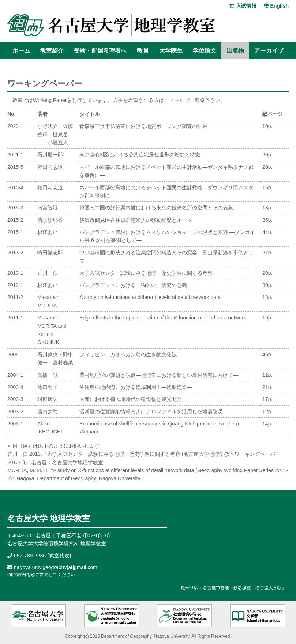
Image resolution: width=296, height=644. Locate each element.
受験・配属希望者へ (100, 51)
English (276, 6)
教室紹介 (52, 51)
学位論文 (205, 51)
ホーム (21, 51)
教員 (143, 51)
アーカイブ (269, 51)
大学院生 (171, 51)
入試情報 (243, 6)
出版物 (235, 51)
